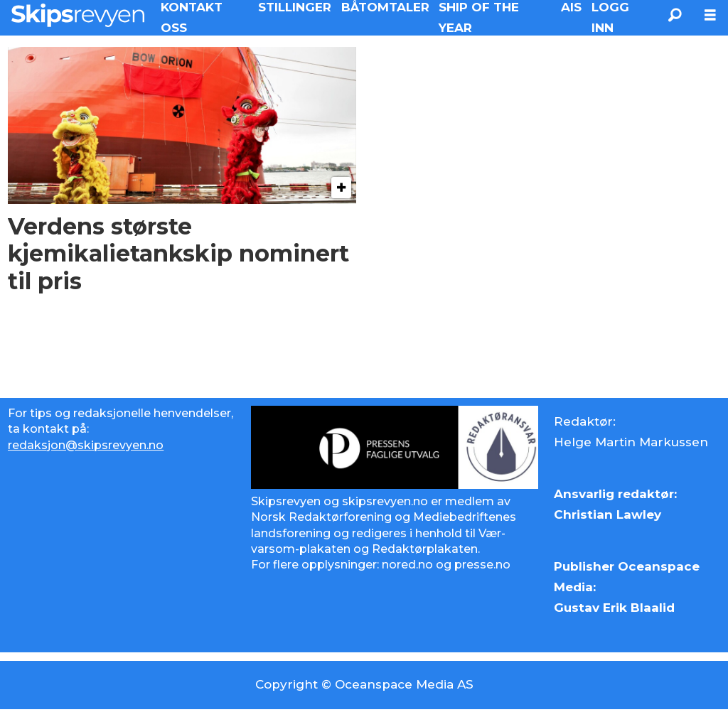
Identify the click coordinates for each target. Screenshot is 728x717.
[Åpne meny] (710, 15)
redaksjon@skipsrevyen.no (86, 445)
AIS (571, 7)
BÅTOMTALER (385, 7)
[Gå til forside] (78, 15)
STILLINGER (295, 7)
